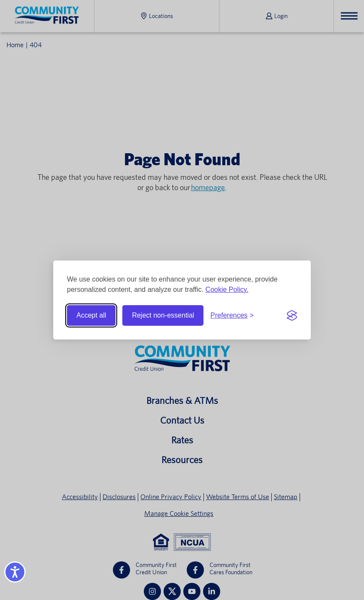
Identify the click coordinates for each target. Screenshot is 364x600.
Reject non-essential (163, 315)
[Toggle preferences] (232, 315)
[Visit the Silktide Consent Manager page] (292, 315)
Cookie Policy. (227, 289)
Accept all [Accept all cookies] (91, 315)
